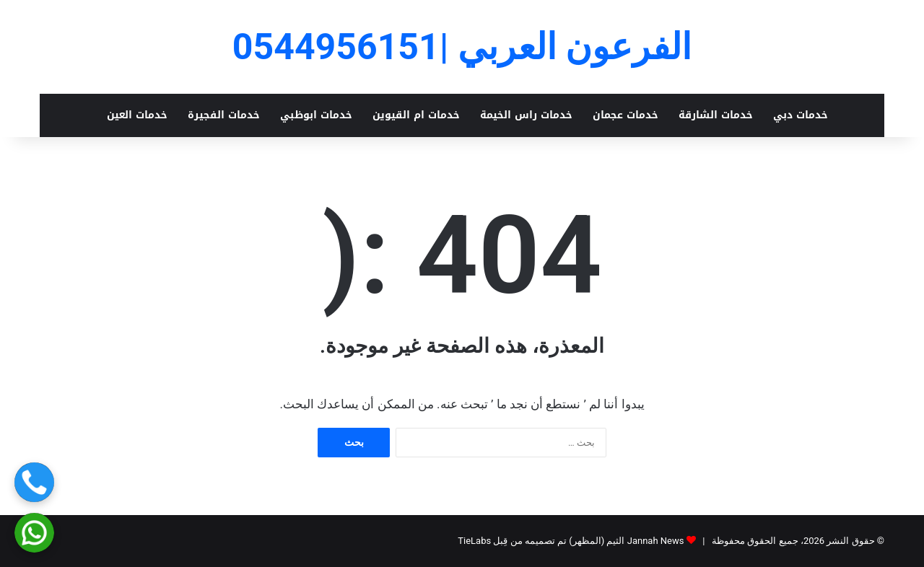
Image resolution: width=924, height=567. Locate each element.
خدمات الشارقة (716, 115)
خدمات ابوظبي (316, 115)
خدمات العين (137, 115)
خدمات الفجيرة (224, 115)
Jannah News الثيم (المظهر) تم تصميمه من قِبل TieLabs (571, 541)
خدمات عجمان (626, 115)
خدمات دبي (801, 115)
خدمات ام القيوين (416, 115)
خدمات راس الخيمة (526, 115)
